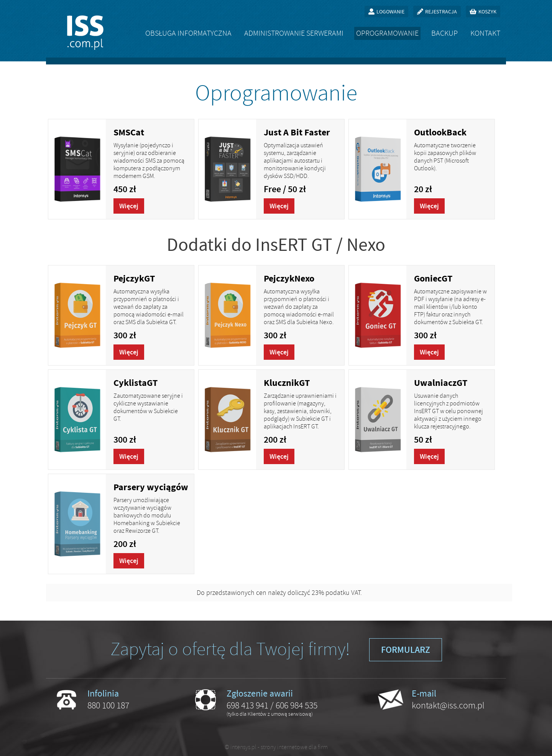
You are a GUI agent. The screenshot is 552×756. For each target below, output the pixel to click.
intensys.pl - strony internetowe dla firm (279, 747)
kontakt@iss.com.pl (448, 705)
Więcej (129, 206)
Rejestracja (441, 12)
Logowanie (390, 12)
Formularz (406, 650)
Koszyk (487, 12)
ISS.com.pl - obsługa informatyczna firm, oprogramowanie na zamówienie (85, 33)
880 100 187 (108, 705)
